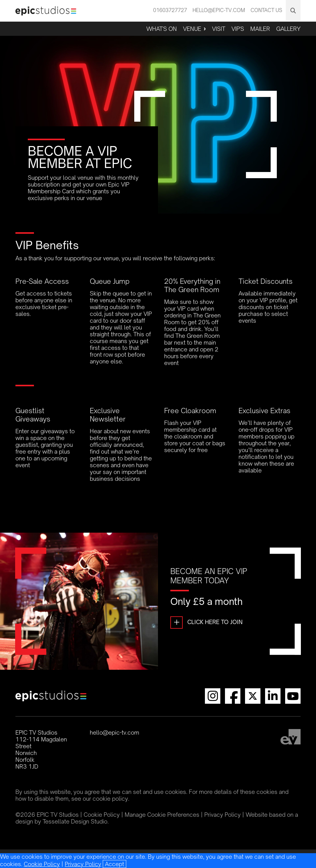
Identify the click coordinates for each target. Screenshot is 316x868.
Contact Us (266, 10)
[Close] (114, 864)
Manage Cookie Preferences (162, 815)
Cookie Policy (42, 864)
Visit (219, 29)
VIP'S (238, 29)
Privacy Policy (83, 864)
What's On (162, 29)
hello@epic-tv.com (219, 10)
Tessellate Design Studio (75, 821)
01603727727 (170, 10)
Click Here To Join (206, 623)
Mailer (260, 29)
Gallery (288, 29)
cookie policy (110, 799)
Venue (192, 29)
